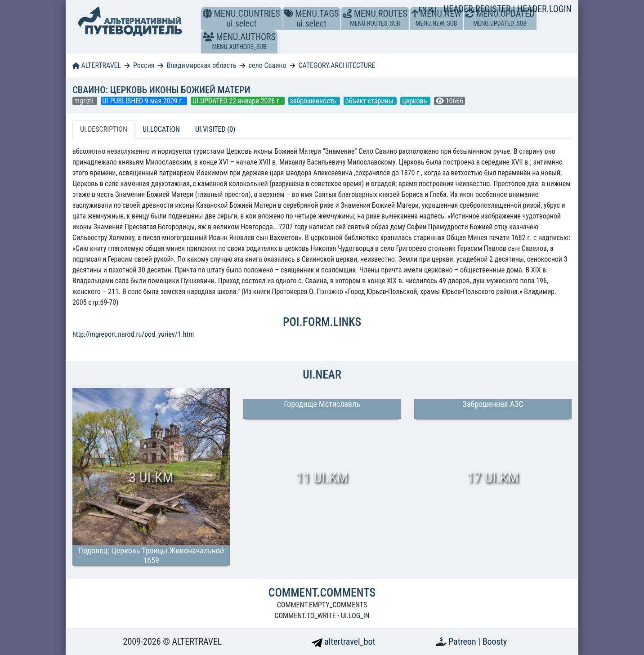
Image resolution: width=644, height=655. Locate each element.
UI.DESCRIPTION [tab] (104, 129)
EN (424, 10)
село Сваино (268, 65)
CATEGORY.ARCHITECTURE (337, 65)
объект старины (370, 101)
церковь (415, 101)
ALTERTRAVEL (97, 65)
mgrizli (85, 101)
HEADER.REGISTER (478, 9)
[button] (208, 37)
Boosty (495, 642)
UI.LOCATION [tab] (161, 129)
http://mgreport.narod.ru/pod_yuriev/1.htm (133, 334)
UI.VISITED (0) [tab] (215, 129)
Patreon (463, 642)
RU (432, 10)
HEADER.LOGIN (544, 9)
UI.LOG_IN (355, 616)
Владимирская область (201, 65)
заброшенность (314, 101)
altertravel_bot (344, 642)
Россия (144, 65)
